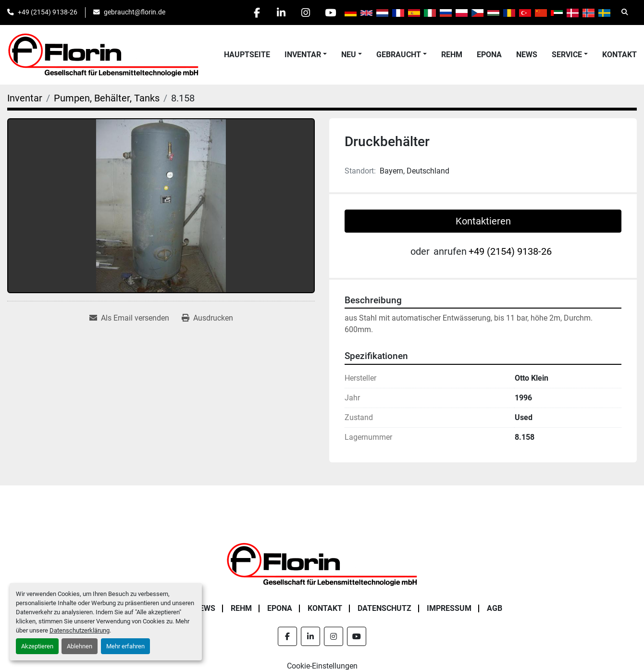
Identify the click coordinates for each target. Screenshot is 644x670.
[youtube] (330, 12)
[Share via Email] (129, 318)
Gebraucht (399, 55)
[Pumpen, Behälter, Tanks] (107, 98)
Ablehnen (80, 646)
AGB (495, 608)
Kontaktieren (483, 221)
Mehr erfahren (125, 646)
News (527, 55)
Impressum (449, 608)
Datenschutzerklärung (80, 630)
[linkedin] (281, 12)
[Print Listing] (207, 318)
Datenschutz (384, 608)
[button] (306, 55)
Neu (349, 55)
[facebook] (257, 12)
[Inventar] (25, 98)
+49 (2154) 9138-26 (48, 12)
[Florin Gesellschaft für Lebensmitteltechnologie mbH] (322, 564)
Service (567, 55)
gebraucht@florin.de (135, 12)
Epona (489, 55)
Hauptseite (247, 55)
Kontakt (619, 55)
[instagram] (306, 12)
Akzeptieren (37, 646)
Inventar (303, 55)
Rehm (452, 55)
